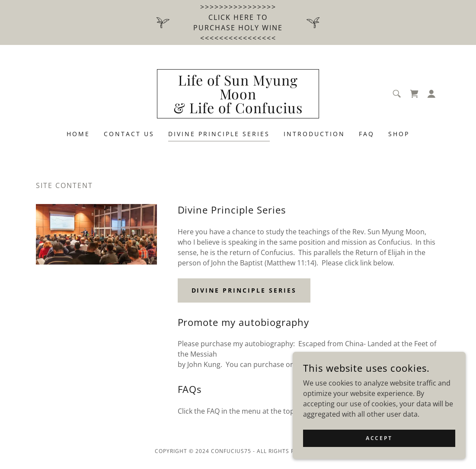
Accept (379, 438)
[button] (431, 94)
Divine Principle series (244, 290)
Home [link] (78, 134)
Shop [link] (399, 134)
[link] (238, 111)
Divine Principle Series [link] (219, 134)
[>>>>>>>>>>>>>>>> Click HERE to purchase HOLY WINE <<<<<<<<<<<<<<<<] (238, 22)
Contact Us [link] (129, 134)
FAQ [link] (367, 134)
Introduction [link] (314, 134)
